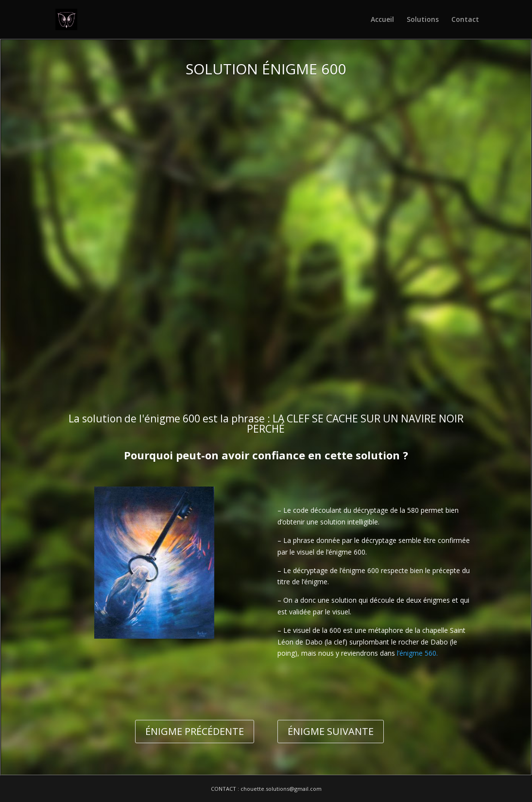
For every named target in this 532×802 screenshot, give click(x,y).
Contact (465, 20)
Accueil (382, 20)
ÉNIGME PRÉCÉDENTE (195, 731)
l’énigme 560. (417, 653)
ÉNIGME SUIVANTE (331, 731)
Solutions (423, 20)
